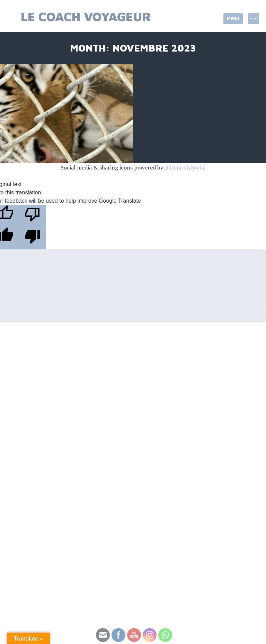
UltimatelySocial (185, 167)
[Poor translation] (33, 227)
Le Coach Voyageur (86, 16)
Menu (233, 19)
